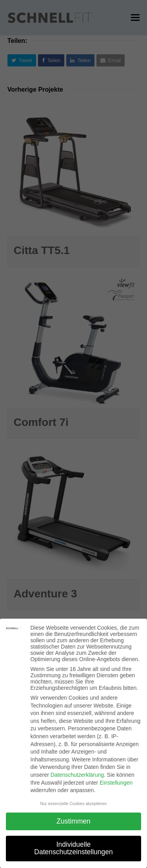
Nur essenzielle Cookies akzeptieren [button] (74, 803)
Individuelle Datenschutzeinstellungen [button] (73, 848)
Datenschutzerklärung (77, 775)
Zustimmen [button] (73, 821)
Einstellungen (116, 783)
